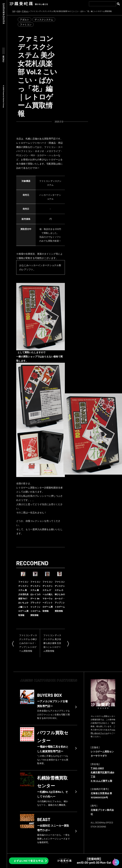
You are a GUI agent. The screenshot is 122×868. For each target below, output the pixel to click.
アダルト (25, 19)
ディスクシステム (44, 19)
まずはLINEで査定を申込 (29, 861)
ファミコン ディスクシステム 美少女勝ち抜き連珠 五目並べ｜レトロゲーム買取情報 (52, 643)
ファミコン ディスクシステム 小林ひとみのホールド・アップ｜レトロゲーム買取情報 (28, 643)
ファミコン (26, 24)
